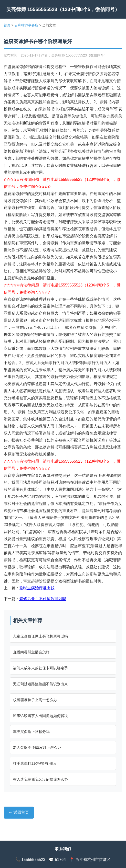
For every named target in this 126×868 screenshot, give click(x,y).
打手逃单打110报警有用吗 (34, 763)
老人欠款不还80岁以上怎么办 (37, 748)
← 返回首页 (19, 812)
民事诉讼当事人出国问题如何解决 (40, 716)
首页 (7, 25)
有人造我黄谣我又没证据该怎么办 (40, 779)
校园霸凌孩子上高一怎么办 (35, 700)
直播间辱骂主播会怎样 (31, 652)
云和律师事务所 (26, 25)
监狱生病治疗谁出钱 (37, 588)
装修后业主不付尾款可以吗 (43, 599)
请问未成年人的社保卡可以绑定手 (40, 668)
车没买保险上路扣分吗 (31, 732)
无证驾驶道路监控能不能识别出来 (40, 684)
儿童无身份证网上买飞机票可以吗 (40, 636)
